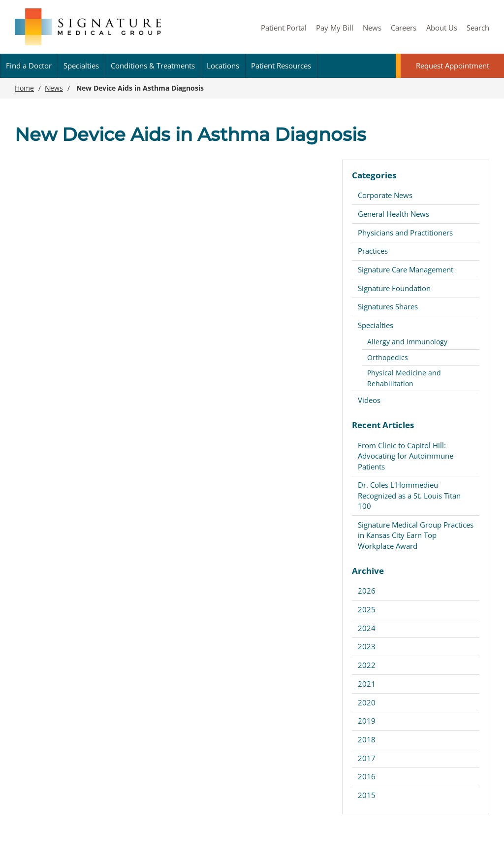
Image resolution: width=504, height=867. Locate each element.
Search (478, 28)
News (372, 28)
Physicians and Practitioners (405, 233)
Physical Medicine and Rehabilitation (404, 378)
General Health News (394, 214)
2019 (367, 721)
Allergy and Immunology (407, 342)
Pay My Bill (335, 28)
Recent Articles (383, 425)
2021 (367, 684)
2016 (367, 776)
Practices (373, 251)
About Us (442, 28)
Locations (223, 66)
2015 (367, 795)
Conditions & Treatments (153, 66)
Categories (374, 175)
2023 (367, 646)
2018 (367, 739)
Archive (368, 571)
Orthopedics (388, 357)
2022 (367, 665)
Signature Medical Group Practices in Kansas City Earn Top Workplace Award (416, 535)
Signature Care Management (406, 269)
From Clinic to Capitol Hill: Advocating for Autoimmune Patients (406, 456)
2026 (367, 591)
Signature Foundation (394, 288)
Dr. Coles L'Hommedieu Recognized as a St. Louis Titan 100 (409, 495)
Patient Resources (281, 66)
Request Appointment (453, 66)
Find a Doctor (29, 66)
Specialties (81, 66)
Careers (404, 28)
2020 (367, 702)
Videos (369, 400)
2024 (367, 628)
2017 (367, 758)
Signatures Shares (388, 306)
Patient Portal (284, 28)
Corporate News (385, 195)
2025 (367, 609)
